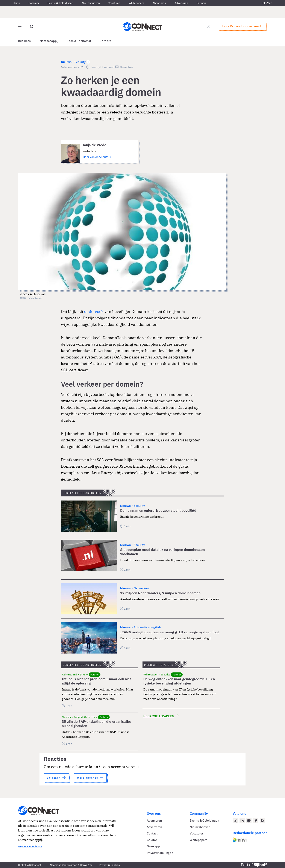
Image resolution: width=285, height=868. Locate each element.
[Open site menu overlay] (20, 27)
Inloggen (267, 3)
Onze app (153, 846)
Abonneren (159, 3)
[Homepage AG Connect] (142, 27)
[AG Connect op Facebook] (256, 821)
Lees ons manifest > (30, 846)
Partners (202, 3)
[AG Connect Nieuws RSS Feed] (263, 821)
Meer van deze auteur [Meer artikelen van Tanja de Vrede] (97, 157)
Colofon (152, 840)
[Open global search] (32, 27)
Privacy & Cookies (110, 865)
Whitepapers (136, 3)
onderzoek (94, 312)
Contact (152, 833)
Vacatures (114, 3)
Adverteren (181, 3)
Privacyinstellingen (160, 853)
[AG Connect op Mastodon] (249, 821)
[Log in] (209, 27)
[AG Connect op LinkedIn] (242, 821)
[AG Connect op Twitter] (235, 821)
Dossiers (34, 3)
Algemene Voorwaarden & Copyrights (71, 865)
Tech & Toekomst (79, 41)
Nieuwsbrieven (91, 3)
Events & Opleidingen (60, 3)
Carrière (105, 41)
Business (24, 41)
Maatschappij (49, 41)
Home (16, 3)
